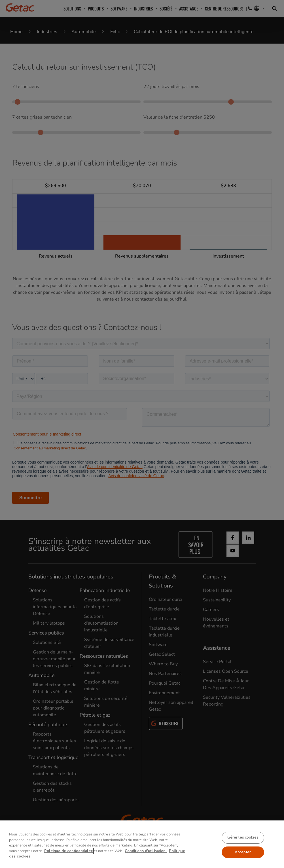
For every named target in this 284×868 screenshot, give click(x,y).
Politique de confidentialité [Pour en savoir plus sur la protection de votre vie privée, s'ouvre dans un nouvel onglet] (69, 859)
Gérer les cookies (243, 845)
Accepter (243, 860)
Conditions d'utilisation (146, 859)
